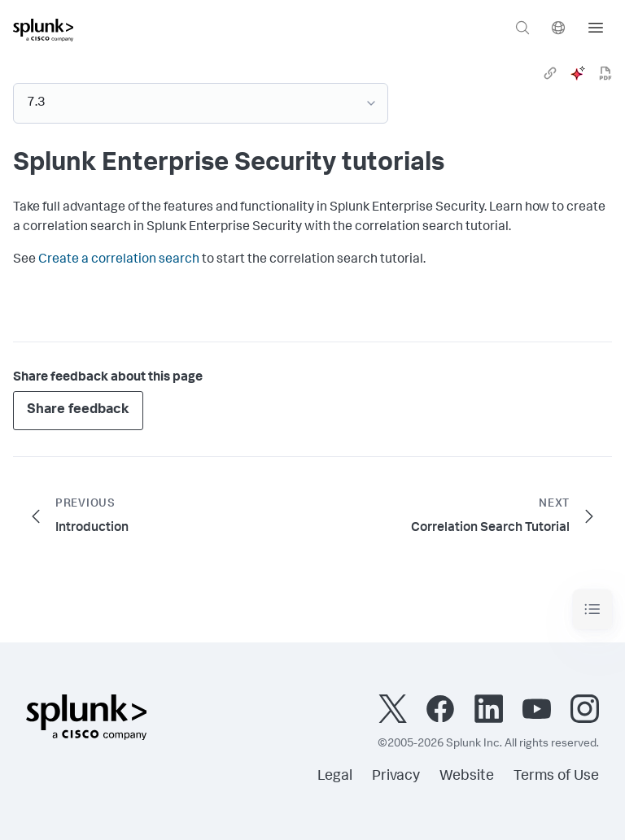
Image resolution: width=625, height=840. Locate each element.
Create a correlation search (119, 260)
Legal (335, 777)
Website (467, 777)
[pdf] (605, 73)
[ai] (578, 73)
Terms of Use (556, 777)
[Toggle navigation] (592, 609)
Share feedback (78, 410)
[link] (550, 73)
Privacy (396, 777)
